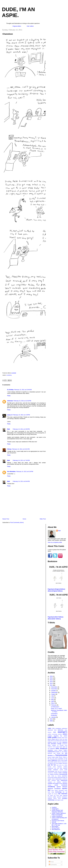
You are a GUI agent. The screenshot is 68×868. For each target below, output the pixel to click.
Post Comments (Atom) (17, 522)
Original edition (17, 26)
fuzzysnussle (61, 755)
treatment (50, 797)
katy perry (59, 765)
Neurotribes (55, 827)
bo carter (60, 739)
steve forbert (54, 791)
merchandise (51, 771)
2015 (51, 678)
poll (66, 777)
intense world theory (62, 762)
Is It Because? (55, 707)
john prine (56, 763)
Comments (53, 865)
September (55, 692)
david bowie (59, 747)
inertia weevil (54, 762)
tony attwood (64, 795)
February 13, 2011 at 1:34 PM (21, 415)
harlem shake (61, 760)
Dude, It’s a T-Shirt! (56, 709)
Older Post (43, 519)
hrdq (49, 762)
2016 (51, 676)
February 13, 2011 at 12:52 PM (22, 401)
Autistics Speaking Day (55, 736)
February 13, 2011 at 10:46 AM (23, 390)
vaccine (59, 797)
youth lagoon (58, 800)
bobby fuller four (51, 741)
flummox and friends (54, 753)
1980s (50, 728)
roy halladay (57, 782)
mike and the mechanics (61, 771)
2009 (51, 721)
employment (51, 752)
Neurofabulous (56, 829)
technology (58, 792)
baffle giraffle (52, 737)
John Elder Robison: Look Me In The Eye (59, 824)
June (53, 698)
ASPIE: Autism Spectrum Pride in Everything (59, 814)
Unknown (10, 401)
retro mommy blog (54, 780)
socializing (9, 375)
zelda (62, 800)
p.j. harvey (58, 776)
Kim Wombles (11, 471)
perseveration (51, 777)
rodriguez (50, 782)
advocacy (61, 730)
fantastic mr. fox (59, 752)
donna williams (58, 750)
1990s (53, 729)
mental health (63, 770)
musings (65, 773)
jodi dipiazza (51, 763)
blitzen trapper (51, 739)
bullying (50, 742)
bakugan (59, 738)
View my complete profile (55, 542)
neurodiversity (63, 774)
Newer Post (6, 519)
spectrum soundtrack (54, 789)
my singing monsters (53, 774)
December (54, 687)
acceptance (58, 728)
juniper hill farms (63, 763)
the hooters (55, 794)
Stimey (9, 449)
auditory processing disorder (55, 734)
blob (57, 739)
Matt (9, 429)
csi (58, 745)
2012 (51, 683)
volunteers (65, 797)
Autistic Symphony (57, 816)
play (64, 777)
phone (56, 777)
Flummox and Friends (58, 821)
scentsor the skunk (53, 783)
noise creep (51, 776)
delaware (52, 748)
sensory (65, 783)
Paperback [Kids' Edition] (56, 617)
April (53, 701)
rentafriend (65, 779)
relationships (59, 779)
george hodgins (51, 757)
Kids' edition (30, 26)
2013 (51, 682)
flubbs (66, 752)
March (53, 703)
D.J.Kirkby (10, 390)
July (53, 696)
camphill (54, 742)
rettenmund (64, 780)
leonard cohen (52, 767)
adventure (65, 728)
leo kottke (65, 765)
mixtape (56, 773)
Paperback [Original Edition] (56, 589)
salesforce (65, 782)
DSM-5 (65, 750)
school (61, 783)
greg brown (55, 759)
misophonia (50, 773)
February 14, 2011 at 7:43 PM (21, 460)
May (53, 700)
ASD (55, 732)
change (59, 744)
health (66, 760)
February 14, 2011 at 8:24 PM (25, 471)
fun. (54, 755)
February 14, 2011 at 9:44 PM (21, 481)
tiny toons (56, 796)
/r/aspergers (55, 809)
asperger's (62, 732)
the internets (63, 794)
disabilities (50, 750)
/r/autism (54, 807)
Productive (54, 715)
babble (65, 736)
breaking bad (58, 741)
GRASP (54, 822)
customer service (52, 747)
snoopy (49, 785)
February (54, 705)
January (54, 717)
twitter (55, 797)
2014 (51, 680)
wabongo (50, 799)
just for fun (52, 765)
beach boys (65, 738)
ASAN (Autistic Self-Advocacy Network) (57, 811)
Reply (9, 396)
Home (24, 519)
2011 (51, 685)
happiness (54, 760)
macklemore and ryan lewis (55, 768)
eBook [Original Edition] (55, 591)
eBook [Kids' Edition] (54, 619)
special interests (62, 787)
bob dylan (65, 739)
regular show (51, 779)
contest (54, 745)
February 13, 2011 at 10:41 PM (21, 449)
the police (50, 796)
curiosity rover (63, 745)
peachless (65, 776)
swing (53, 792)
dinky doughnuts (61, 748)
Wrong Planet (56, 828)
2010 (51, 719)
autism (65, 734)
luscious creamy (62, 767)
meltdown (56, 770)
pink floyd (60, 777)
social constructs (61, 785)
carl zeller (59, 742)
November (54, 689)
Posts (51, 862)
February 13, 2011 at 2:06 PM (21, 429)
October (54, 691)
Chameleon (8, 34)
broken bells (64, 741)
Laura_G (10, 415)
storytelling (61, 791)
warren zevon (57, 799)
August (53, 694)
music (60, 773)
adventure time (52, 730)
